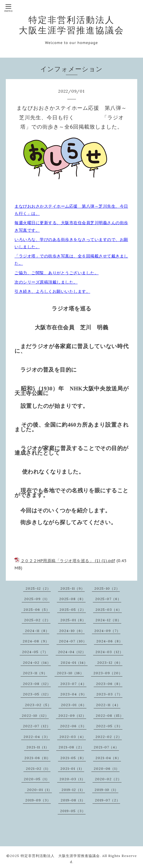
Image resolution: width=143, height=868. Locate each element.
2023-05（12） (37, 694)
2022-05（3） (109, 726)
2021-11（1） (38, 747)
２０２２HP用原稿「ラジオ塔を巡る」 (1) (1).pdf (68, 561)
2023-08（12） (37, 684)
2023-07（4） (73, 684)
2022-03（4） (73, 737)
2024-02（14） (37, 663)
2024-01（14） (74, 663)
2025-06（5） (37, 610)
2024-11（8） (37, 631)
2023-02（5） (38, 705)
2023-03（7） (109, 694)
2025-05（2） (73, 610)
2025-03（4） (109, 610)
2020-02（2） (108, 779)
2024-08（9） (36, 641)
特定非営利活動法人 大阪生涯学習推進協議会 (71, 25)
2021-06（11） (37, 758)
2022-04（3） (37, 737)
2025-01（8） (73, 620)
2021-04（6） (108, 758)
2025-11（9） (73, 588)
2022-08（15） (110, 716)
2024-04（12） (72, 652)
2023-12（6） (110, 663)
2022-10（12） (35, 716)
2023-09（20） (108, 673)
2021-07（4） (106, 747)
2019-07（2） (107, 800)
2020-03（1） (72, 779)
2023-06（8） (109, 684)
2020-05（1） (37, 779)
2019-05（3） (73, 811)
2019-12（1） (73, 790)
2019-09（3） (38, 800)
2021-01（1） (72, 769)
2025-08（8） (72, 599)
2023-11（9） (35, 673)
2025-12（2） (38, 588)
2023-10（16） (70, 673)
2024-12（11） (108, 620)
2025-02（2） (37, 620)
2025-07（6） (108, 599)
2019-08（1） (73, 800)
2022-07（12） (37, 726)
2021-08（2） (71, 747)
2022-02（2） (109, 737)
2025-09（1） (37, 599)
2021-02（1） (38, 769)
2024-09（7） (107, 631)
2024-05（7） (35, 652)
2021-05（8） (73, 758)
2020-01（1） (39, 790)
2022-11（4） (108, 705)
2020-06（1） (107, 769)
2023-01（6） (74, 705)
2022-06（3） (73, 726)
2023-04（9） (74, 694)
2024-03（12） (109, 652)
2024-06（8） (109, 641)
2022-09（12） (72, 716)
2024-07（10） (73, 641)
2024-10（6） (72, 631)
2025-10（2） (107, 588)
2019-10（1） (106, 790)
